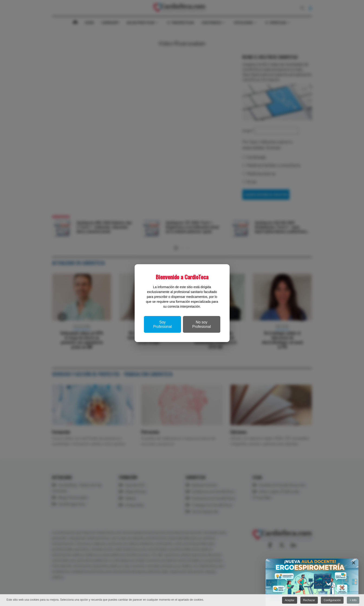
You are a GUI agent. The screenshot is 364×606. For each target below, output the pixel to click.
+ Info (353, 600)
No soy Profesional (201, 324)
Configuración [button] (332, 600)
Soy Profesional (162, 324)
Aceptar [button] (290, 600)
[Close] (354, 563)
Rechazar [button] (309, 600)
